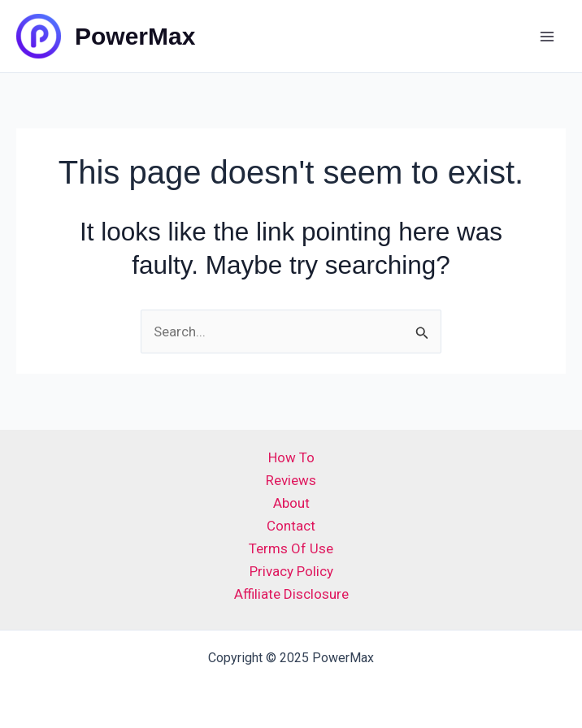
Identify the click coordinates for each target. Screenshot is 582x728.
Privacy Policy (291, 571)
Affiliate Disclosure (291, 594)
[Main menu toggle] (548, 37)
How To (291, 457)
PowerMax (135, 36)
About (291, 503)
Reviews (291, 480)
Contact (291, 526)
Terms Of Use (291, 548)
